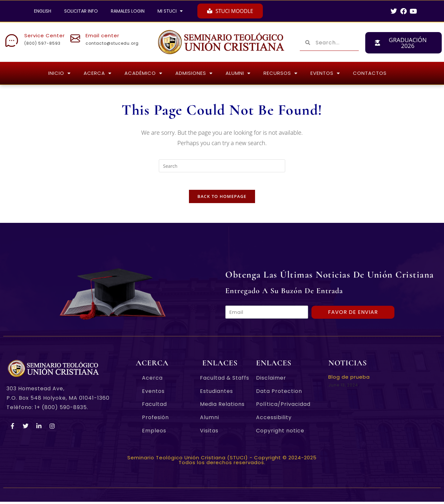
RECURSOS (280, 73)
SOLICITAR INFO (81, 11)
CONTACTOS (370, 73)
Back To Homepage (222, 199)
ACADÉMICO (143, 73)
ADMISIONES (194, 73)
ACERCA (98, 73)
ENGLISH (43, 11)
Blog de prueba (349, 379)
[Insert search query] (222, 166)
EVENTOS (325, 73)
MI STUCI (170, 11)
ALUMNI (238, 73)
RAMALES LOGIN (128, 11)
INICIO (59, 73)
